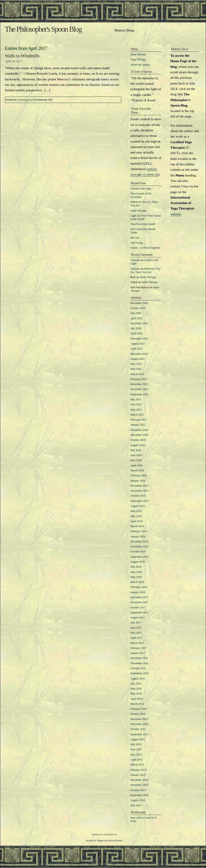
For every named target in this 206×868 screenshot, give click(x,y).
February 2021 (139, 420)
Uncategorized (26, 100)
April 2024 (136, 333)
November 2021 (139, 389)
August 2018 (137, 562)
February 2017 (139, 648)
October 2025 (138, 308)
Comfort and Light (141, 189)
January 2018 (138, 592)
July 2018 (136, 567)
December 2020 (139, 430)
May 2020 (136, 460)
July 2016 (136, 684)
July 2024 (136, 328)
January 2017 (138, 653)
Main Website (138, 54)
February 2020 (139, 475)
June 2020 (136, 455)
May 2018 (136, 577)
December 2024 (139, 323)
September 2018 (139, 557)
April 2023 (136, 349)
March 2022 (137, 374)
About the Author (140, 65)
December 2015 (139, 719)
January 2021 (138, 425)
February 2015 (139, 770)
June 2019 (136, 511)
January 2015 (138, 775)
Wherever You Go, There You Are (145, 270)
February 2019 (139, 531)
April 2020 (136, 465)
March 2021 (137, 415)
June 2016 (136, 689)
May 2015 (136, 755)
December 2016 (139, 658)
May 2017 (136, 633)
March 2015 (137, 765)
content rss (97, 834)
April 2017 (136, 638)
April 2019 (136, 521)
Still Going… (138, 243)
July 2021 (136, 399)
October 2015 (138, 729)
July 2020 (136, 450)
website (176, 214)
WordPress (91, 840)
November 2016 (139, 663)
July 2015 (136, 744)
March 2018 (137, 582)
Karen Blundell (115, 840)
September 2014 (139, 795)
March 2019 (137, 526)
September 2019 (139, 501)
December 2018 (139, 541)
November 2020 (139, 435)
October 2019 (138, 496)
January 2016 (138, 714)
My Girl (135, 238)
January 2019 (138, 536)
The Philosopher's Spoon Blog (43, 29)
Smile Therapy (139, 211)
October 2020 (138, 440)
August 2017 (137, 618)
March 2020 (137, 470)
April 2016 (136, 699)
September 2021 (139, 394)
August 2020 (137, 445)
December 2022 (139, 354)
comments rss (110, 834)
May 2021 (136, 410)
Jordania (135, 260)
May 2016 (136, 694)
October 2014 (138, 790)
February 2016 (139, 709)
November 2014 (139, 785)
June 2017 (136, 628)
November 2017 (139, 602)
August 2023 (137, 344)
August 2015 (137, 739)
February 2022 (139, 379)
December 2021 (139, 384)
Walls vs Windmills (22, 56)
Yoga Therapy (138, 59)
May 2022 (136, 369)
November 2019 (139, 491)
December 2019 (139, 486)
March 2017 (137, 643)
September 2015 (139, 734)
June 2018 (136, 572)
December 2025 (139, 303)
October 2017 (138, 608)
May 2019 (136, 516)
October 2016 (138, 668)
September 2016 (139, 673)
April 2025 (136, 318)
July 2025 (136, 313)
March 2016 (137, 704)
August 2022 (137, 359)
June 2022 (136, 364)
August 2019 (137, 506)
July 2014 (136, 805)
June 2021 (136, 404)
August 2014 (137, 800)
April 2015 (136, 760)
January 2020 (138, 481)
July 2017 (136, 623)
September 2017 (139, 613)
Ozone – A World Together (145, 248)
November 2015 (139, 724)
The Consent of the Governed (141, 195)
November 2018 (139, 546)
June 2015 (136, 749)
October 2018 (138, 551)
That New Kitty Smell (143, 224)
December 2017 (139, 597)
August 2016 (137, 679)
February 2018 (139, 587)
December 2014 (139, 780)
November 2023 (139, 339)
